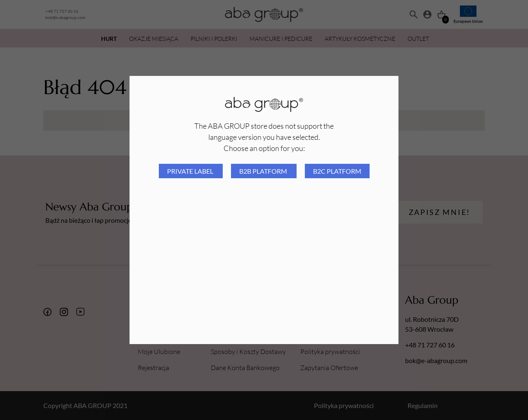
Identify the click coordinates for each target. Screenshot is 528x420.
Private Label (191, 171)
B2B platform (264, 171)
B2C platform (337, 171)
